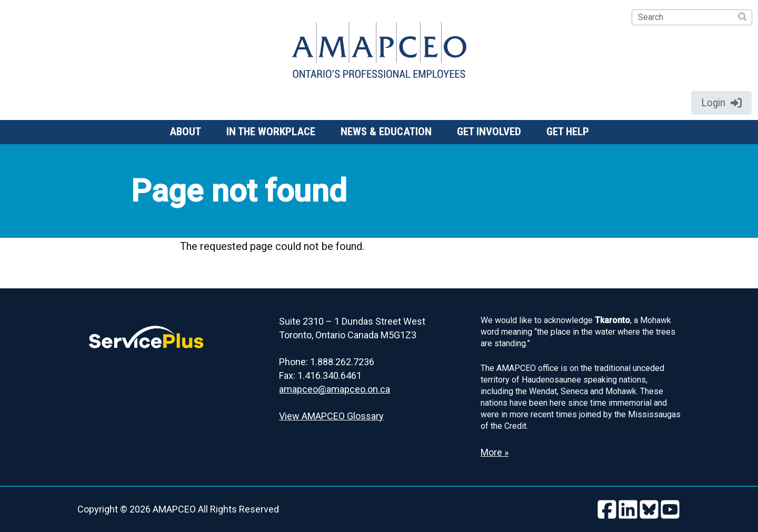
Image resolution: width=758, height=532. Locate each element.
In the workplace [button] (271, 132)
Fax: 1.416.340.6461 (320, 375)
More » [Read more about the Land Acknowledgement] (495, 452)
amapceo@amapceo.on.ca (335, 389)
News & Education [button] (386, 132)
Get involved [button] (489, 132)
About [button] (185, 132)
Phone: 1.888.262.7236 (327, 362)
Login (721, 103)
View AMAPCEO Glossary (331, 416)
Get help (568, 132)
